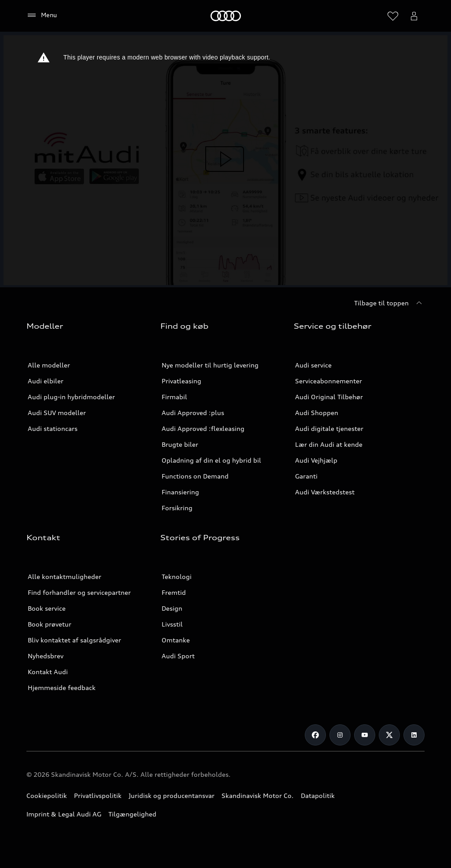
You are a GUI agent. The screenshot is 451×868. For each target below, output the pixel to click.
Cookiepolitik (47, 796)
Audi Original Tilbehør (329, 397)
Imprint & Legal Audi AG (64, 814)
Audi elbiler (46, 381)
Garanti (306, 476)
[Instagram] (340, 735)
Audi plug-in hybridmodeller (71, 397)
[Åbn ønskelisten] (393, 16)
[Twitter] (389, 735)
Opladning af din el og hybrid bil (211, 460)
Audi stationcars (53, 428)
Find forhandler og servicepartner (79, 592)
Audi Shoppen (317, 413)
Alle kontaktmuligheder (65, 577)
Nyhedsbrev (46, 656)
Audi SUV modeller (57, 413)
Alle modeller (49, 365)
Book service (47, 608)
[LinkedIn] (414, 735)
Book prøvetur (50, 624)
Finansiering (180, 492)
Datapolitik (318, 796)
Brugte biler (180, 444)
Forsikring (177, 508)
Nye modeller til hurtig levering (210, 365)
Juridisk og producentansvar (172, 796)
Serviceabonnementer (329, 381)
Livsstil (172, 624)
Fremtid (174, 592)
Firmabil (174, 397)
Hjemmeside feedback (62, 688)
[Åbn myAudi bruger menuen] (414, 16)
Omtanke (176, 640)
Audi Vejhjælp (316, 460)
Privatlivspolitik (98, 796)
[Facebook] (315, 735)
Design (172, 608)
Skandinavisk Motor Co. (258, 796)
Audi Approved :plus (193, 413)
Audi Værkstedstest (325, 492)
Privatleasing (181, 381)
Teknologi (177, 577)
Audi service (313, 365)
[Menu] (42, 15)
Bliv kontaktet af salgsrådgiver (74, 640)
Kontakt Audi (48, 672)
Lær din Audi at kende (329, 444)
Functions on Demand (195, 476)
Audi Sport (178, 656)
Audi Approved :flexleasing (203, 428)
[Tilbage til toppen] (389, 303)
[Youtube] (365, 735)
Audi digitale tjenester (329, 428)
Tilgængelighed (132, 814)
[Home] (226, 16)
